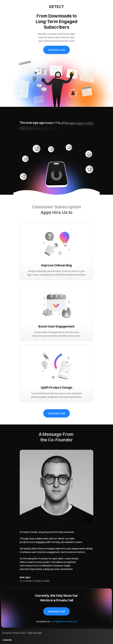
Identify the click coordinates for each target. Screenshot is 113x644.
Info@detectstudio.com (65, 622)
